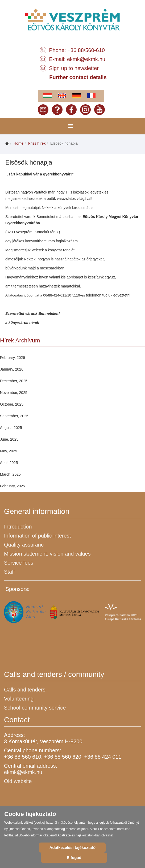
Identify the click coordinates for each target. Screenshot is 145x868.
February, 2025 (13, 486)
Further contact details (78, 77)
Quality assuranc (24, 545)
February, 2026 (13, 358)
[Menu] (70, 126)
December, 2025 (14, 381)
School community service (35, 708)
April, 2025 (9, 463)
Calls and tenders (25, 690)
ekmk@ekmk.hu (86, 59)
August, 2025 (11, 428)
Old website (18, 781)
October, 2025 (12, 404)
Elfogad (74, 858)
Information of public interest (37, 536)
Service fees (19, 563)
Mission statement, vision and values (47, 554)
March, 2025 (10, 474)
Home (18, 143)
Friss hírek (37, 143)
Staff (9, 572)
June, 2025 (9, 439)
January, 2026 (12, 369)
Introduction (18, 527)
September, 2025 (14, 416)
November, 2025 (14, 393)
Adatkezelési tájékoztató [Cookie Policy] (72, 847)
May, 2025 (9, 451)
